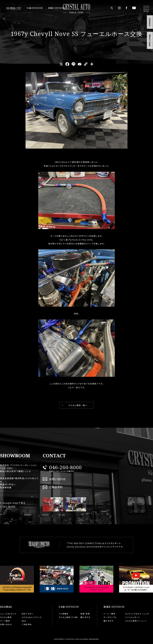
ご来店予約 (56, 487)
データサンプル (110, 617)
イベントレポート (133, 617)
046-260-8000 (65, 467)
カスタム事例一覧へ (78, 405)
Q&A (24, 621)
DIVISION (35, 8)
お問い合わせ (57, 479)
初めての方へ (28, 614)
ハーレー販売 (109, 614)
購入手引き (85, 617)
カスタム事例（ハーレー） (136, 621)
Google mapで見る (14, 503)
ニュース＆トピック (8, 614)
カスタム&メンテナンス (32, 617)
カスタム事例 (6, 617)
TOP (14, 8)
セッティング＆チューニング (137, 614)
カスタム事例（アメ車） (69, 617)
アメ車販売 (64, 614)
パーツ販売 (5, 621)
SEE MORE (9, 507)
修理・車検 (85, 614)
